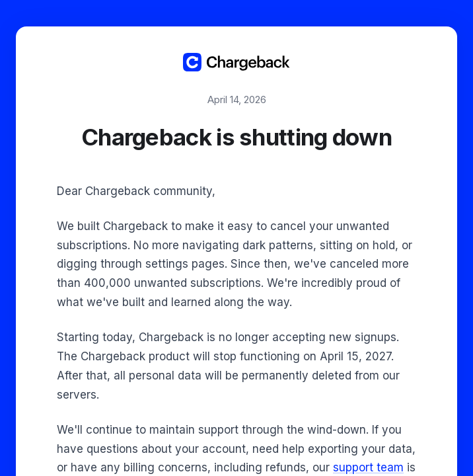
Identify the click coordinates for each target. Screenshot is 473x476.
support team (368, 467)
